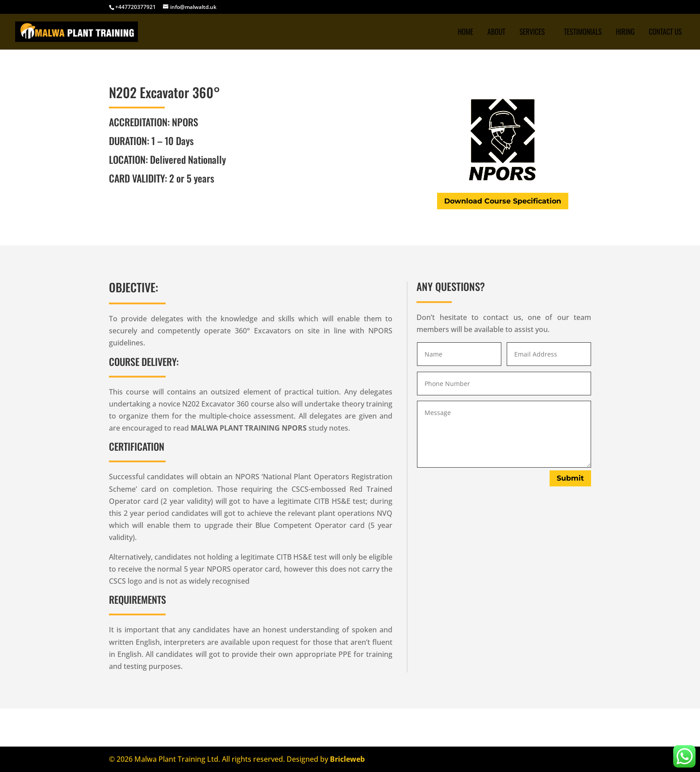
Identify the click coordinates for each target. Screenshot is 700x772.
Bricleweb (347, 759)
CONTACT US (665, 33)
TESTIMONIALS (583, 33)
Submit (570, 478)
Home (465, 33)
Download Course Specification (503, 201)
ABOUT (496, 33)
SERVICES (532, 33)
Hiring (625, 33)
